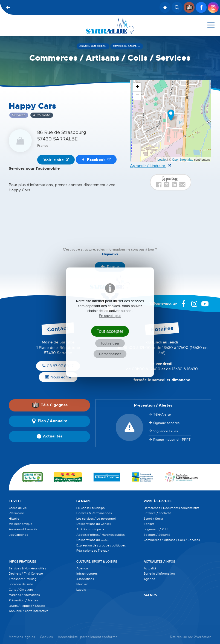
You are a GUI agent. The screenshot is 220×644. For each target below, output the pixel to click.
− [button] (137, 96)
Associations (85, 579)
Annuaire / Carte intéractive (29, 611)
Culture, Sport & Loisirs (97, 561)
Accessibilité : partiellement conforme (88, 637)
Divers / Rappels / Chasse (27, 606)
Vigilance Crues (166, 431)
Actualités (49, 436)
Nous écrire (58, 377)
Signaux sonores (166, 423)
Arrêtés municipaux (90, 529)
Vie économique (21, 524)
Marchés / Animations (24, 595)
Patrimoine (16, 513)
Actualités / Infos (159, 561)
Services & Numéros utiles (27, 568)
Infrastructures (87, 574)
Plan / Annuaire (49, 421)
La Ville (15, 501)
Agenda (82, 568)
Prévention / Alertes (23, 600)
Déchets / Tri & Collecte (26, 574)
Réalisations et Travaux (93, 551)
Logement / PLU (156, 529)
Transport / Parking (23, 579)
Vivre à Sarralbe (158, 501)
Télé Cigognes (50, 405)
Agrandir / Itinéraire (148, 166)
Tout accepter (110, 331)
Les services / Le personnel (96, 519)
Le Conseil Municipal (91, 508)
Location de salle (21, 584)
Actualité (150, 568)
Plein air (82, 584)
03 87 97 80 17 (58, 366)
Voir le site (54, 160)
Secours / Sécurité (157, 535)
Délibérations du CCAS (92, 540)
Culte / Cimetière (21, 590)
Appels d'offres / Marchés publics (100, 535)
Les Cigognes (18, 535)
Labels (81, 590)
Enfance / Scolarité (157, 513)
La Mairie (84, 501)
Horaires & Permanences (94, 513)
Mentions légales (22, 637)
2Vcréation (203, 637)
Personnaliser (110, 354)
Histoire (14, 519)
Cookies (46, 637)
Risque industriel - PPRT (172, 440)
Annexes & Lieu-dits (23, 529)
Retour (110, 267)
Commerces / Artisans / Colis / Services (172, 540)
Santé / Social (154, 519)
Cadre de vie (18, 508)
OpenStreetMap (183, 160)
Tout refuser (110, 343)
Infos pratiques (22, 561)
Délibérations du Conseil (94, 524)
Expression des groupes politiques (101, 545)
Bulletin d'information (159, 574)
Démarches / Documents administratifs (171, 508)
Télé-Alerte (162, 414)
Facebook (94, 160)
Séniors (149, 524)
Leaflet (162, 160)
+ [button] (137, 87)
